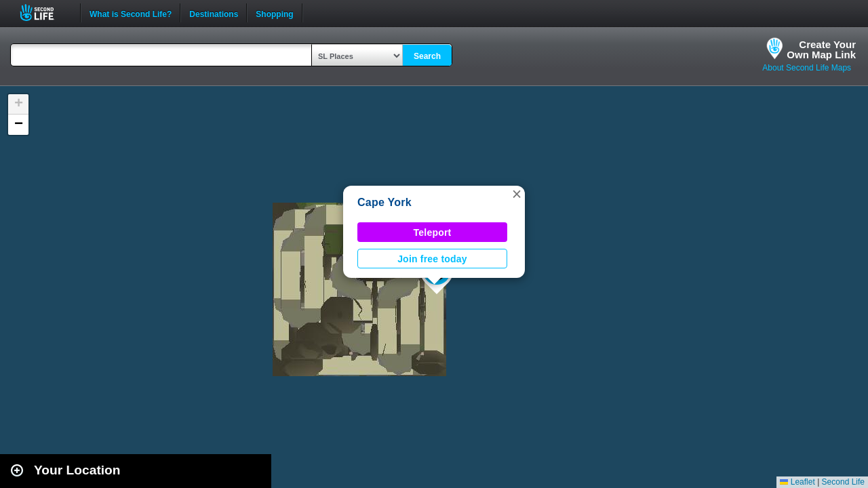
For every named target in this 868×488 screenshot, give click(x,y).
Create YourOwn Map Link (821, 49)
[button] (517, 194)
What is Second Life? (131, 13)
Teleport (433, 232)
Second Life (44, 13)
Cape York (384, 202)
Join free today (432, 259)
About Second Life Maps (807, 68)
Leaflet (797, 482)
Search (427, 56)
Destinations (214, 13)
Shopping (274, 13)
